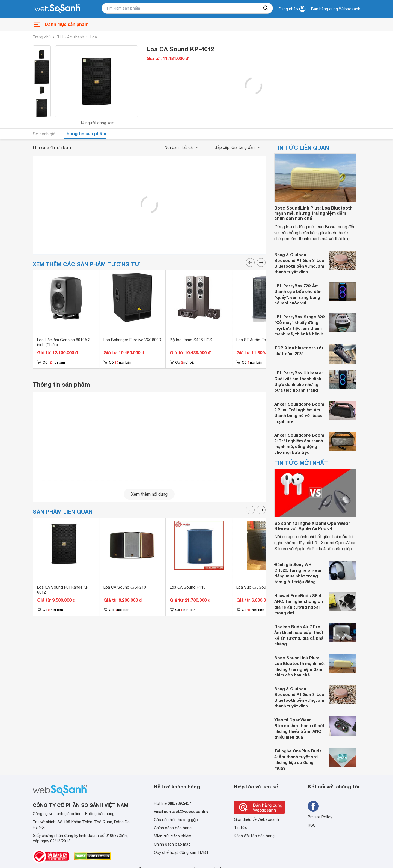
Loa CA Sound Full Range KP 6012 (63, 590)
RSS (312, 825)
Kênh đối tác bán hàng (254, 836)
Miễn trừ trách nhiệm (173, 836)
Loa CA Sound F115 (188, 587)
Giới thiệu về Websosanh (256, 819)
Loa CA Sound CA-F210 (125, 587)
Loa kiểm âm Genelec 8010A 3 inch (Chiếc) (64, 342)
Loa (94, 37)
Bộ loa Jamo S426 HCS (191, 340)
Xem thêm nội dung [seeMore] (149, 494)
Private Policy (320, 817)
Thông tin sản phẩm (85, 133)
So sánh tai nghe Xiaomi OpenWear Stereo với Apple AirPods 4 (312, 526)
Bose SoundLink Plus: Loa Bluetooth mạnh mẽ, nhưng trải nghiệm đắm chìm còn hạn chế (313, 213)
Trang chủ (42, 37)
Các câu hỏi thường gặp (176, 820)
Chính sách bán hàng (173, 828)
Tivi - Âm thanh (71, 37)
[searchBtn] (266, 8)
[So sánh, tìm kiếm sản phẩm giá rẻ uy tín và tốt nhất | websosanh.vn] (57, 9)
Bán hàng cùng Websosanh (336, 9)
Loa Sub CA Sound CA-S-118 (263, 587)
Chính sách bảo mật (172, 844)
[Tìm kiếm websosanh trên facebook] (313, 806)
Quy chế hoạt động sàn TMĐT (181, 852)
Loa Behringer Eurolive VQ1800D (132, 340)
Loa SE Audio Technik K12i (260, 340)
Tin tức (241, 828)
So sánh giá (44, 134)
